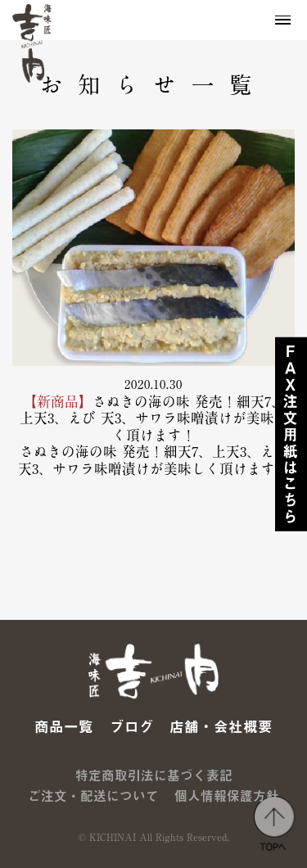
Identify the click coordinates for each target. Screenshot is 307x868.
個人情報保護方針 (227, 796)
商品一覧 (64, 727)
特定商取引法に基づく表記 (154, 775)
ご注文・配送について (93, 796)
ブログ (132, 727)
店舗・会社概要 (221, 727)
